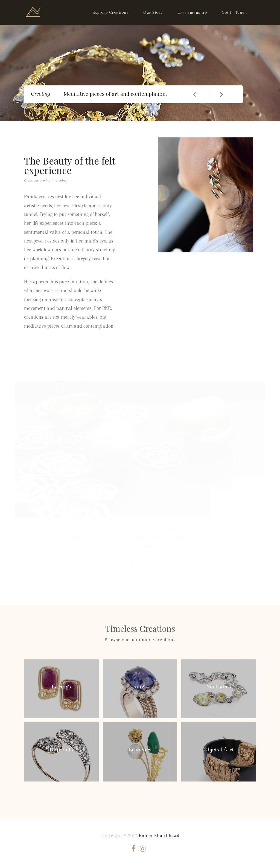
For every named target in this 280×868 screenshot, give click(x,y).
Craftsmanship (192, 12)
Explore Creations (111, 12)
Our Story (153, 12)
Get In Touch (234, 12)
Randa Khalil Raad (159, 835)
